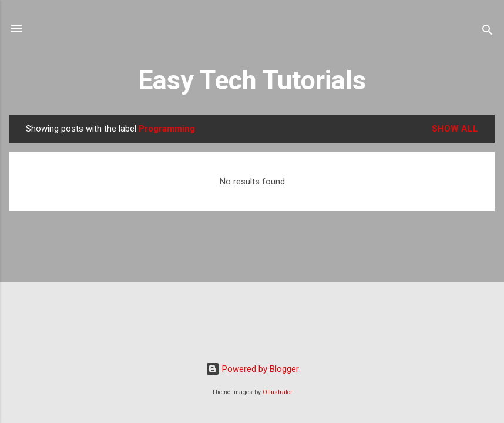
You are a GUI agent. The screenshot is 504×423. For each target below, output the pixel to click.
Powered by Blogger (252, 369)
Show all (455, 129)
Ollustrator (278, 392)
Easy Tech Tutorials (252, 80)
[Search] (488, 32)
